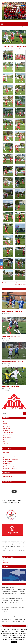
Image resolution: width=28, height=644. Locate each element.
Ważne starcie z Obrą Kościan (10, 469)
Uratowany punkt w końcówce (11, 460)
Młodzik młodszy (7, 436)
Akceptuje (14, 642)
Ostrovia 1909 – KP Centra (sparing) (12, 361)
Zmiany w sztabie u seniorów (10, 465)
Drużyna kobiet (7, 563)
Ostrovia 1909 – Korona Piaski (11, 336)
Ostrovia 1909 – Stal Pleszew (11, 387)
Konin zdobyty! (7, 463)
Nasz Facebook (8, 476)
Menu (6, 24)
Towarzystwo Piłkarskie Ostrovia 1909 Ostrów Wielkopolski (14, 9)
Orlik (4, 440)
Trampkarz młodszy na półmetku (10, 283)
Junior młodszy (7, 429)
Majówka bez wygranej (20, 285)
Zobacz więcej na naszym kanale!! (10, 506)
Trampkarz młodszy (8, 432)
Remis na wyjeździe (8, 458)
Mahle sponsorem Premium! (10, 461)
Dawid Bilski (14, 49)
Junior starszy (6, 430)
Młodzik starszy (7, 438)
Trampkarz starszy (8, 434)
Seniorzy (5, 423)
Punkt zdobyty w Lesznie (9, 454)
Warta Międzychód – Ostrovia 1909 (12, 311)
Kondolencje (6, 452)
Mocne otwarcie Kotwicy (9, 456)
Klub (4, 421)
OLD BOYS (6, 443)
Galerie (21, 49)
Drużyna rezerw (7, 425)
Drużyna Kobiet (7, 427)
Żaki (4, 441)
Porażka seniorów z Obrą (9, 467)
